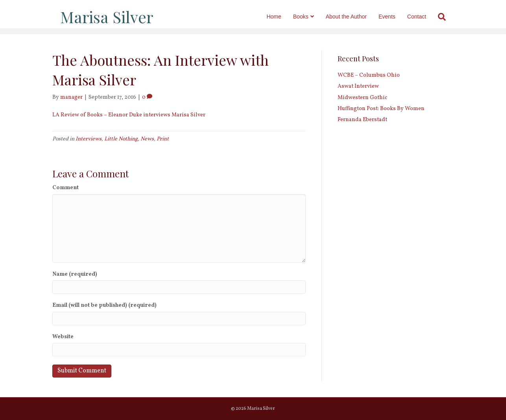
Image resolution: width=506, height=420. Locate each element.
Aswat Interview (358, 86)
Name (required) (75, 274)
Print (163, 139)
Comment (66, 188)
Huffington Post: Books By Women (381, 109)
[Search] (447, 17)
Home (282, 17)
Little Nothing (121, 139)
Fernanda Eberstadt (362, 120)
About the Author (354, 17)
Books (309, 17)
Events (395, 17)
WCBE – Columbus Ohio (369, 75)
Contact (425, 17)
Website (63, 337)
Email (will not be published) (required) (104, 305)
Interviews (89, 139)
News (147, 139)
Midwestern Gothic (362, 98)
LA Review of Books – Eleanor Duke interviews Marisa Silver (129, 115)
